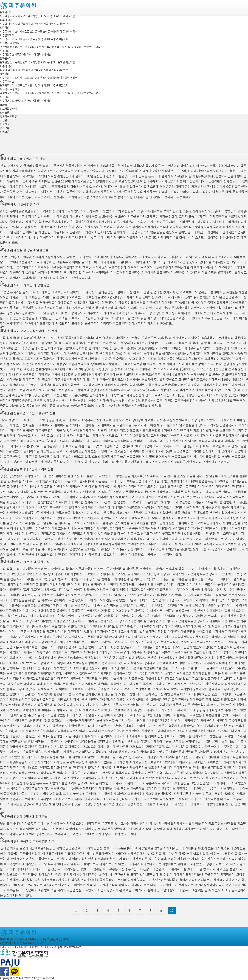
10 (172, 911)
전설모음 (5, 128)
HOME (4, 105)
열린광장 (5, 28)
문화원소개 (6, 12)
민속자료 (5, 124)
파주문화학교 (7, 35)
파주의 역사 (6, 20)
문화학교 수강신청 (10, 43)
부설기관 (5, 51)
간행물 (3, 120)
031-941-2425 (15, 947)
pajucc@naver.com (70, 947)
